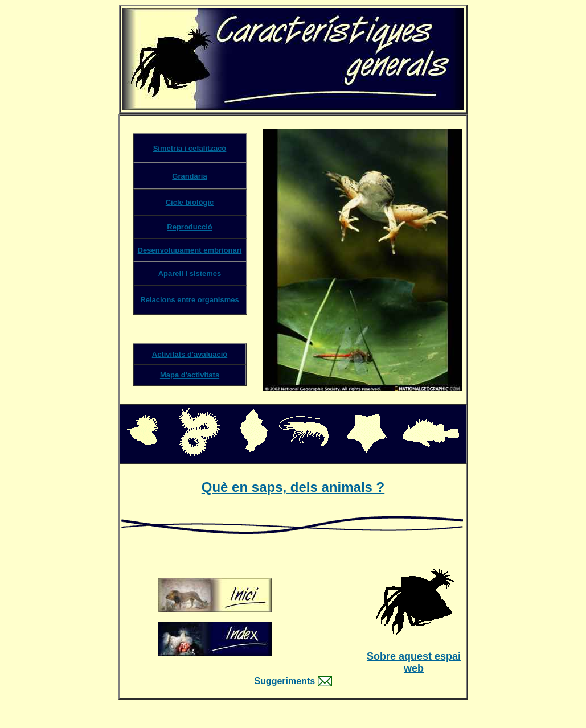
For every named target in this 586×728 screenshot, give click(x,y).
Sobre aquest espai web (414, 662)
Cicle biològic (190, 202)
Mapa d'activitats (190, 375)
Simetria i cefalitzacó (190, 148)
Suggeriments (284, 681)
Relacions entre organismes (189, 300)
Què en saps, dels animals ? (293, 487)
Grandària (189, 176)
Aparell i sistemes (190, 273)
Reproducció (189, 227)
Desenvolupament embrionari (190, 250)
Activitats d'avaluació (190, 354)
